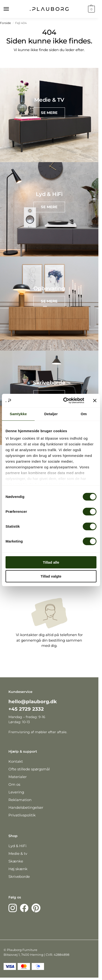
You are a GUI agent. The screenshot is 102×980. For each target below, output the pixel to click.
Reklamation (20, 800)
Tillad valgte (51, 576)
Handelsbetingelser (26, 807)
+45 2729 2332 (26, 709)
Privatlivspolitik (22, 815)
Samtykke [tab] (18, 414)
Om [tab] (84, 414)
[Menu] (11, 9)
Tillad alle (51, 562)
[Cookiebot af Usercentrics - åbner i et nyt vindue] (64, 401)
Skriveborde (19, 877)
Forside (5, 23)
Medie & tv (18, 853)
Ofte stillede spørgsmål (29, 769)
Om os (14, 784)
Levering (16, 792)
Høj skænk (18, 869)
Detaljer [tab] (51, 414)
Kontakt (16, 761)
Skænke (16, 861)
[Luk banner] (95, 401)
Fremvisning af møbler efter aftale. (38, 732)
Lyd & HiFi (17, 846)
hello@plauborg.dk (33, 702)
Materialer (18, 777)
